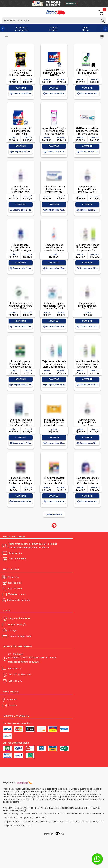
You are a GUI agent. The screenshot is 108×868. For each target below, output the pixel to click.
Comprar (21, 88)
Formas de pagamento (20, 636)
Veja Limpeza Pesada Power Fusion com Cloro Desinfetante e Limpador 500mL (54, 365)
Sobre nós (13, 577)
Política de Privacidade (19, 600)
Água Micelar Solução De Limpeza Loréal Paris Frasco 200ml (54, 131)
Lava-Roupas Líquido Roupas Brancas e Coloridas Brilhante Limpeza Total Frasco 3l (87, 483)
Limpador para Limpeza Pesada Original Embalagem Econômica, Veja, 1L (21, 249)
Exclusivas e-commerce (22, 29)
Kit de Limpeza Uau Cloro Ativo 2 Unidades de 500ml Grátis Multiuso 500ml (54, 482)
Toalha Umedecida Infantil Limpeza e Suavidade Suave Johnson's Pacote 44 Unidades (54, 425)
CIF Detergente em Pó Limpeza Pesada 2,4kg (87, 73)
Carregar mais (54, 515)
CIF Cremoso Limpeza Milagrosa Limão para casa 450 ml (21, 306)
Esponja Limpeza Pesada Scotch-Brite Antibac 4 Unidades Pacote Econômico (21, 365)
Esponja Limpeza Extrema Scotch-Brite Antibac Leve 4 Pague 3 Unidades (21, 482)
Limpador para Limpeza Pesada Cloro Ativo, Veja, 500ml (21, 191)
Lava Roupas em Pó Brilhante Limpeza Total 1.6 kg (21, 131)
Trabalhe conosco (17, 594)
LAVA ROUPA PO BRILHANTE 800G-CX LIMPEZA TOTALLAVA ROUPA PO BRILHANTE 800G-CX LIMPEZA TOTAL (54, 77)
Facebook (12, 700)
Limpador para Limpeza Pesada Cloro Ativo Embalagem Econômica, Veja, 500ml (87, 310)
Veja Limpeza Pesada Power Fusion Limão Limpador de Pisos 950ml (87, 249)
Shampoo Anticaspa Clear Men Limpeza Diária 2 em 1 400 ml (21, 422)
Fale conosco (15, 589)
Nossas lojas (15, 583)
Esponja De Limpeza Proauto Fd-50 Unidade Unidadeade (21, 73)
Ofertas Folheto (53, 29)
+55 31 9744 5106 (22, 674)
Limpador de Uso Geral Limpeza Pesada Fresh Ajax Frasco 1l (54, 249)
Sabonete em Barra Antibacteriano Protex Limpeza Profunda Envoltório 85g (54, 192)
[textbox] (54, 20)
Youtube (12, 705)
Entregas (13, 630)
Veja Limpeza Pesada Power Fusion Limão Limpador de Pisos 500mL (87, 365)
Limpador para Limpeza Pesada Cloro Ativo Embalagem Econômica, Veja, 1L (87, 425)
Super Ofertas (85, 29)
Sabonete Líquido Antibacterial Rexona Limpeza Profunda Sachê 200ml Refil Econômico (54, 309)
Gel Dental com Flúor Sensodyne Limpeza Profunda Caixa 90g (87, 131)
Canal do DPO (15, 681)
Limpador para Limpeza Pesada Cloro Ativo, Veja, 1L (87, 189)
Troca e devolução (17, 624)
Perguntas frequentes (19, 618)
